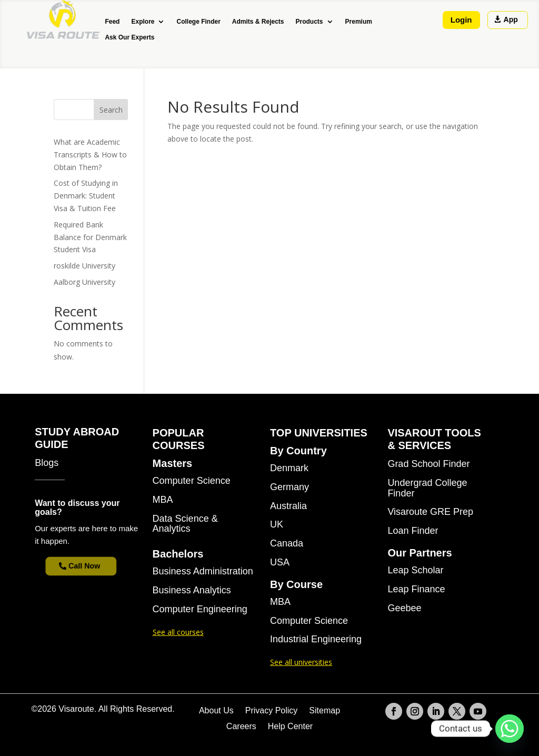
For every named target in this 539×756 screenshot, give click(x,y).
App (511, 19)
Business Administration (203, 571)
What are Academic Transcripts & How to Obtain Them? (90, 155)
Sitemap (325, 711)
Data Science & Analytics (185, 524)
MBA (163, 500)
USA (280, 563)
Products (310, 22)
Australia (288, 506)
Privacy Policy (272, 711)
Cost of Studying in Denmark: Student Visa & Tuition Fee (86, 196)
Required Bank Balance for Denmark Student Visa (90, 237)
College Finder (198, 22)
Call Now (85, 566)
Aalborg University (84, 282)
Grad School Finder (428, 464)
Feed (112, 22)
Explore (143, 22)
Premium (359, 22)
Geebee (404, 608)
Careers (241, 727)
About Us (216, 711)
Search (111, 110)
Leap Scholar (415, 570)
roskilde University (84, 266)
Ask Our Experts (129, 37)
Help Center (290, 727)
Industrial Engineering (316, 639)
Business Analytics (192, 590)
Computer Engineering (200, 609)
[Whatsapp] (510, 729)
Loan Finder (413, 531)
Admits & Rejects (258, 22)
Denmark (289, 468)
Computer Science (192, 481)
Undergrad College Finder (427, 488)
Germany (290, 487)
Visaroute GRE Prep (430, 512)
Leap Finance (416, 589)
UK (277, 525)
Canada (287, 544)
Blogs (47, 463)
